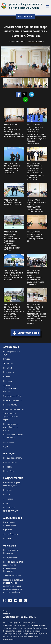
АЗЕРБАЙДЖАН (11, 347)
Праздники (8, 381)
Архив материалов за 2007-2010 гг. (20, 617)
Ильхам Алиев (31, 8)
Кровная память (10, 405)
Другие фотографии (29, 333)
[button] (47, 62)
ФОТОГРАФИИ (25, 16)
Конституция (9, 372)
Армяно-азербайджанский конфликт (11, 389)
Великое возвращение (12, 400)
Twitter (21, 600)
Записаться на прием (12, 575)
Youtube (10, 600)
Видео (6, 447)
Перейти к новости (35, 42)
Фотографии (8, 499)
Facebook (16, 600)
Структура (8, 530)
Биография (8, 467)
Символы (7, 377)
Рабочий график (10, 462)
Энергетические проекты (13, 409)
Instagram (5, 600)
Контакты (7, 539)
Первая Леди (9, 471)
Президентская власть (13, 458)
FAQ (5, 611)
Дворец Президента (11, 534)
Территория (8, 363)
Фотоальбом (8, 442)
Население (8, 368)
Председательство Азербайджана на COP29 (11, 427)
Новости (7, 495)
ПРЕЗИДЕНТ (9, 454)
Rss (25, 600)
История (7, 359)
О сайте (7, 614)
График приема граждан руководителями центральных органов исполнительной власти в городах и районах (13, 586)
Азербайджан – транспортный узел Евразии (11, 417)
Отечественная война (12, 396)
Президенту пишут (11, 558)
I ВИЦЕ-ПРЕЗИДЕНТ (13, 478)
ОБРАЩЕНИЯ (10, 546)
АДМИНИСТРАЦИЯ (13, 518)
